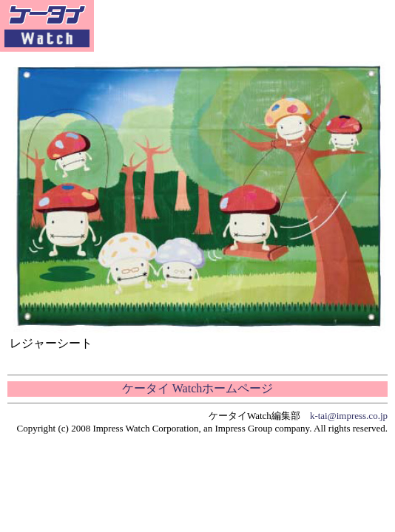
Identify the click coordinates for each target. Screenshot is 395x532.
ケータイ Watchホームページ (197, 388)
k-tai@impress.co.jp (349, 416)
